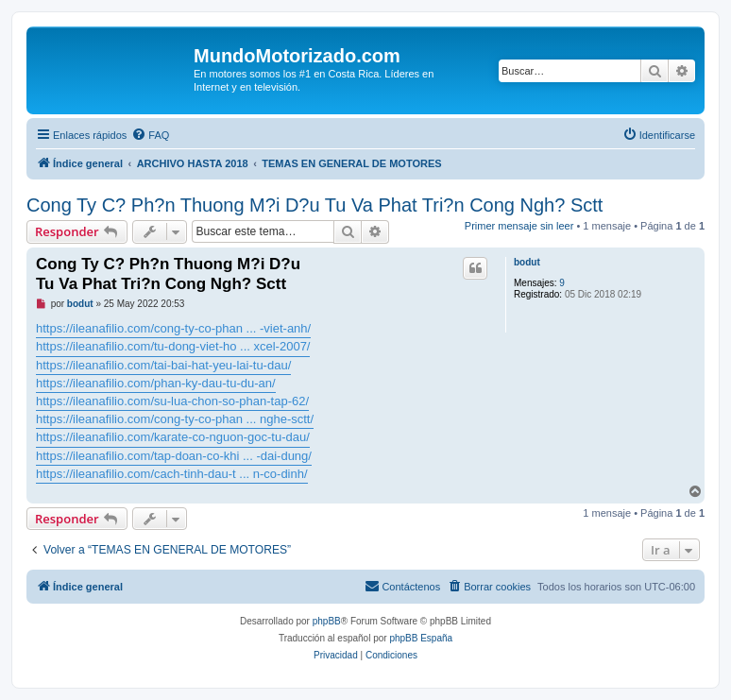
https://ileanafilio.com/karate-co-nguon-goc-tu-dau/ (173, 437)
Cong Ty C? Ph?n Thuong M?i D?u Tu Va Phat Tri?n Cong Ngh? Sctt (314, 205)
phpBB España (421, 638)
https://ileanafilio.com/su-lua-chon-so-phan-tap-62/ (172, 401)
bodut (527, 262)
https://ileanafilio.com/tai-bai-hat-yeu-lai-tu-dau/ (163, 365)
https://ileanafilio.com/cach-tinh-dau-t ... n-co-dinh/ (172, 474)
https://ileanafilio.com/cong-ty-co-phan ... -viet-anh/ (173, 328)
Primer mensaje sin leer (519, 226)
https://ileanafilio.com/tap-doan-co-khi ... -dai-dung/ (174, 456)
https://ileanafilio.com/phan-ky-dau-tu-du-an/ (156, 383)
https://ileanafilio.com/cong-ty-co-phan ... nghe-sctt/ (175, 419)
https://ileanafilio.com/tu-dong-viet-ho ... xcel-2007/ (173, 346)
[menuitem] (150, 135)
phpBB (327, 621)
